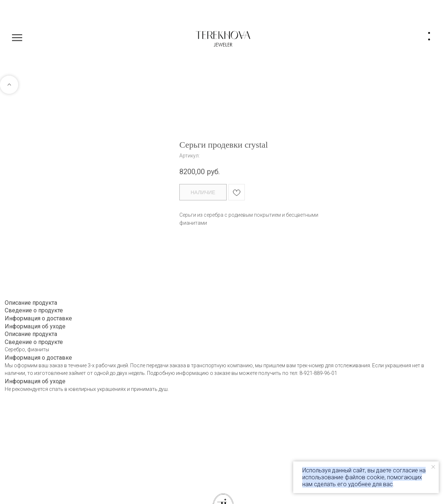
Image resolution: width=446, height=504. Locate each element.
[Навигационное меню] (17, 38)
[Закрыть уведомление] (433, 467)
